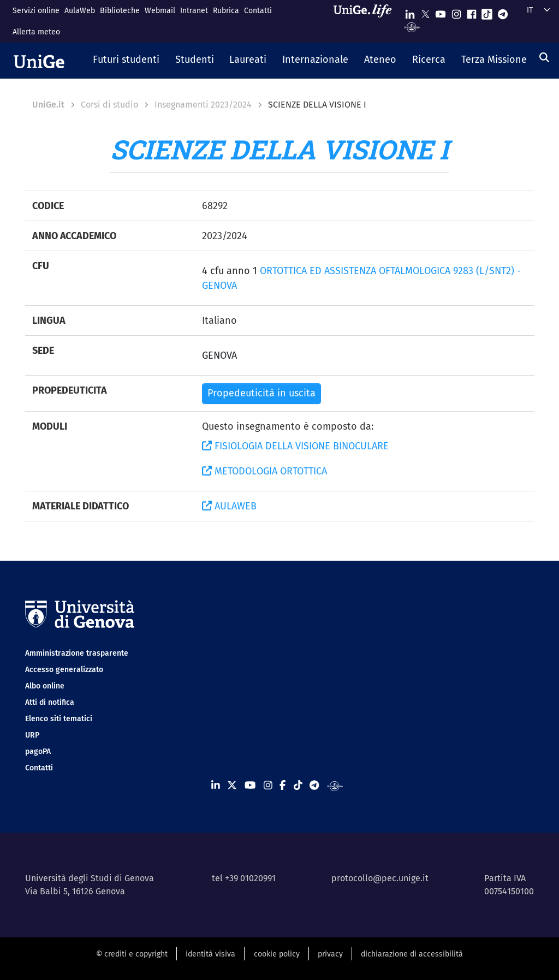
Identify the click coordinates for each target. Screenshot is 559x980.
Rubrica (226, 11)
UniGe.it (48, 105)
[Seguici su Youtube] (441, 12)
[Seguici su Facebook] (472, 12)
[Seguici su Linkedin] (410, 12)
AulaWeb (80, 11)
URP (32, 735)
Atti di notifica (50, 702)
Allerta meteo (36, 32)
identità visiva (210, 954)
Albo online (45, 686)
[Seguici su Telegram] (503, 12)
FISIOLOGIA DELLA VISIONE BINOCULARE (295, 446)
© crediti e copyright (132, 954)
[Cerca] (544, 57)
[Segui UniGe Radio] (412, 26)
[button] (126, 61)
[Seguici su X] (425, 12)
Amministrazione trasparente (77, 653)
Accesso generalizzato (64, 670)
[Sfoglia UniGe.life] (366, 21)
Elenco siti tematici (59, 719)
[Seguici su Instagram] (456, 12)
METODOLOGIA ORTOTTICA (264, 471)
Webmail (160, 11)
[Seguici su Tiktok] (487, 12)
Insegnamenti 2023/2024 (203, 105)
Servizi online (36, 11)
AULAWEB (229, 506)
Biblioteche (120, 11)
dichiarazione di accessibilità (412, 954)
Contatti (258, 11)
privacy (330, 954)
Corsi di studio (109, 105)
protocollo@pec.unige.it (380, 878)
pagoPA (38, 752)
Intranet (194, 11)
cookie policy (277, 954)
